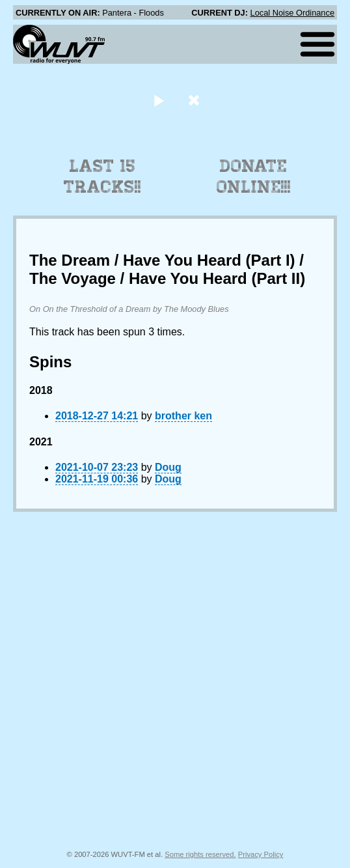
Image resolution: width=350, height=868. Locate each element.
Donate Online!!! (254, 176)
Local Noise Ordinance (292, 13)
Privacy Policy (261, 854)
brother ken (183, 416)
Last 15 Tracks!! (102, 176)
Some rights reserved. (200, 854)
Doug (168, 467)
